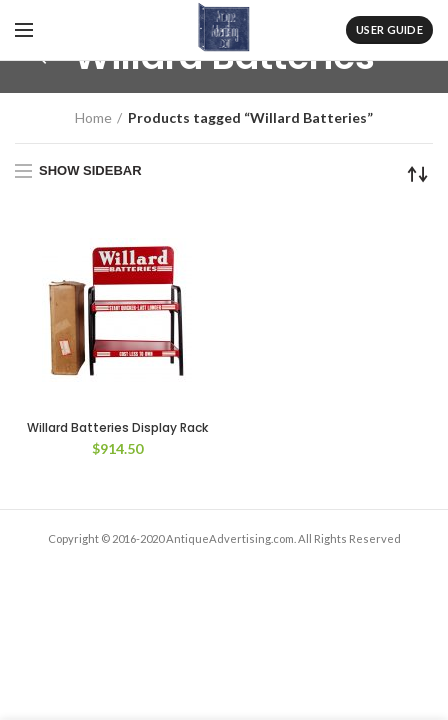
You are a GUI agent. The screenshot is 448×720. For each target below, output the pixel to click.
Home (93, 117)
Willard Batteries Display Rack (117, 428)
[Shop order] (418, 174)
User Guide (389, 29)
